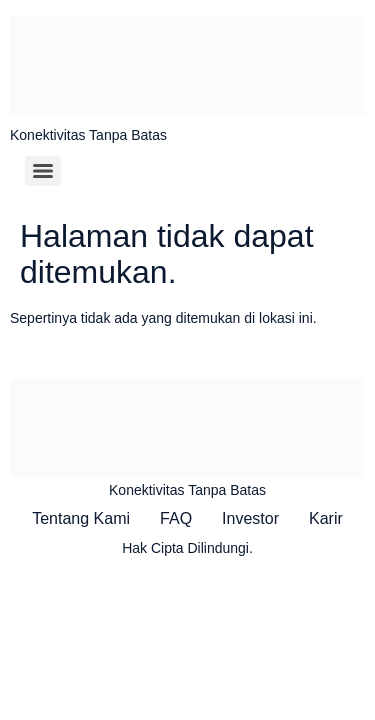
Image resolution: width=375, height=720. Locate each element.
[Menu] (43, 171)
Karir (326, 518)
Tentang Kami (81, 518)
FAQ (176, 518)
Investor (250, 518)
